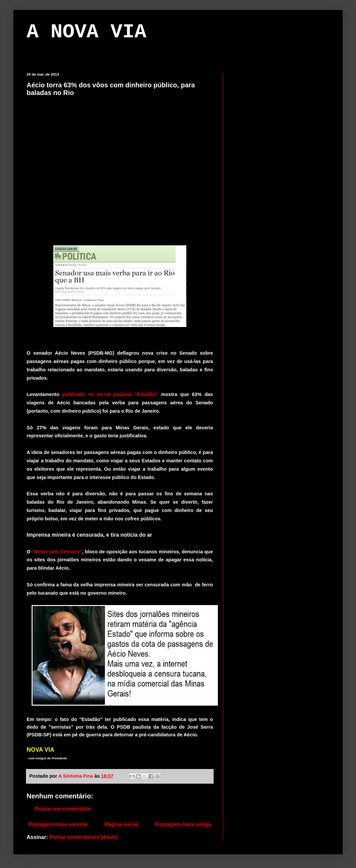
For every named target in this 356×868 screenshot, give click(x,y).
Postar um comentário (63, 809)
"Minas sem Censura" (57, 552)
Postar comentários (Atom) (83, 837)
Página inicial (121, 824)
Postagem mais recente (58, 824)
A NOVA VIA (87, 32)
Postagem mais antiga (183, 824)
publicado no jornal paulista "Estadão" (109, 394)
